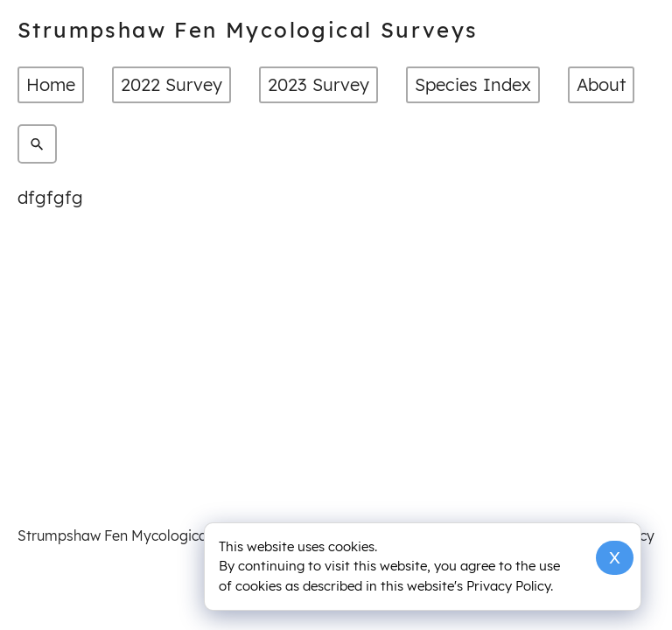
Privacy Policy (508, 586)
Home (51, 84)
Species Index (473, 84)
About (601, 84)
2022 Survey (171, 84)
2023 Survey (318, 84)
